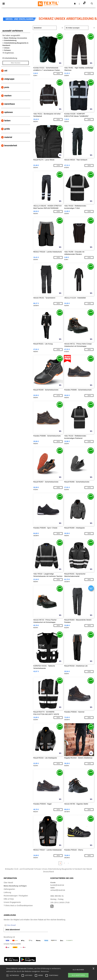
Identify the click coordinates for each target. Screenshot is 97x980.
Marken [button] (8, 96)
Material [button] (8, 137)
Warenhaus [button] (10, 104)
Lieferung (7, 892)
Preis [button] (7, 87)
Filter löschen (16, 63)
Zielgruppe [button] (9, 79)
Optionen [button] (9, 112)
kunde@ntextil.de (57, 885)
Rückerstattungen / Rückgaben (16, 896)
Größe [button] (7, 129)
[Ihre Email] (17, 925)
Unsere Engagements (12, 902)
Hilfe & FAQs (9, 899)
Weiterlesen (45, 971)
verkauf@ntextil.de (58, 890)
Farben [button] (7, 121)
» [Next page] (68, 863)
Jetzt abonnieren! (13, 930)
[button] (75, 4)
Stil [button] (6, 71)
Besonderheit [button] (11, 146)
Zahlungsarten (9, 889)
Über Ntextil (8, 883)
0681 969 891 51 (57, 896)
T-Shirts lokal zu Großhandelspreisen (18, 906)
